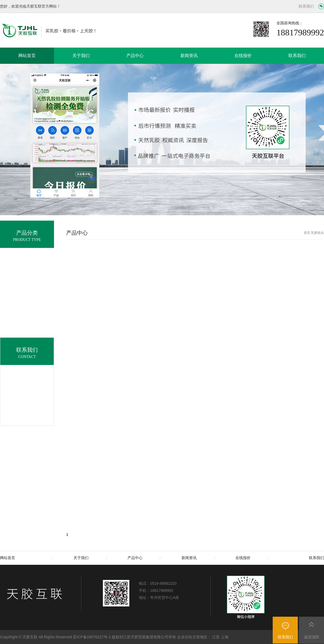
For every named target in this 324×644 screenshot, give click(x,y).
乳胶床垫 (27, 295)
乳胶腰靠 (27, 336)
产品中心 (135, 56)
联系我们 (306, 6)
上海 (225, 637)
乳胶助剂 (27, 350)
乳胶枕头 (27, 308)
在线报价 (243, 56)
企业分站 (185, 637)
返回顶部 (312, 637)
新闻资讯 (189, 56)
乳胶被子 (27, 322)
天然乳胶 (27, 281)
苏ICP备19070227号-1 (92, 637)
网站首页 (27, 56)
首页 (307, 233)
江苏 (216, 637)
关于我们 (81, 56)
